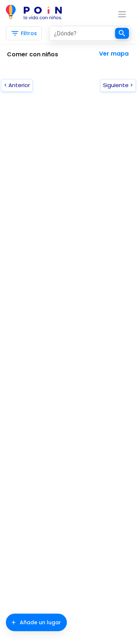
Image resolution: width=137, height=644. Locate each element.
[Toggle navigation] (109, 14)
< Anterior (17, 85)
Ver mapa (114, 54)
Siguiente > (118, 85)
